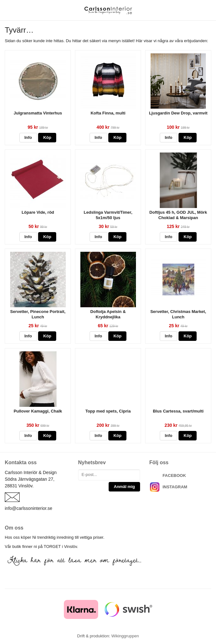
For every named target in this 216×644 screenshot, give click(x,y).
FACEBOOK (174, 475)
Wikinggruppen (125, 636)
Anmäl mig (124, 487)
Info (28, 137)
